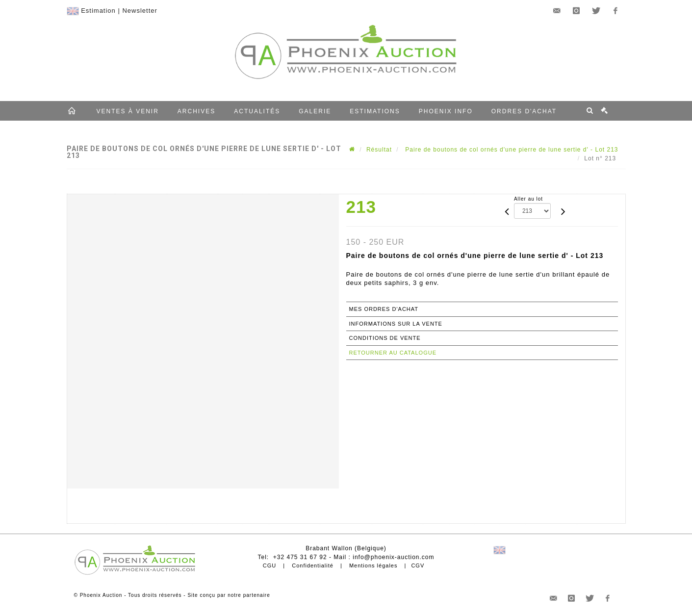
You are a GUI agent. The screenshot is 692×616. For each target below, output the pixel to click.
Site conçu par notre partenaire (229, 595)
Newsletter (140, 11)
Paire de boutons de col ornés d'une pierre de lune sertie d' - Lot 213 (511, 150)
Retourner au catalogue (393, 353)
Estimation (98, 11)
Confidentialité (313, 565)
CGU (269, 565)
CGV (418, 565)
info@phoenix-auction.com (393, 557)
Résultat (379, 150)
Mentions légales (373, 565)
